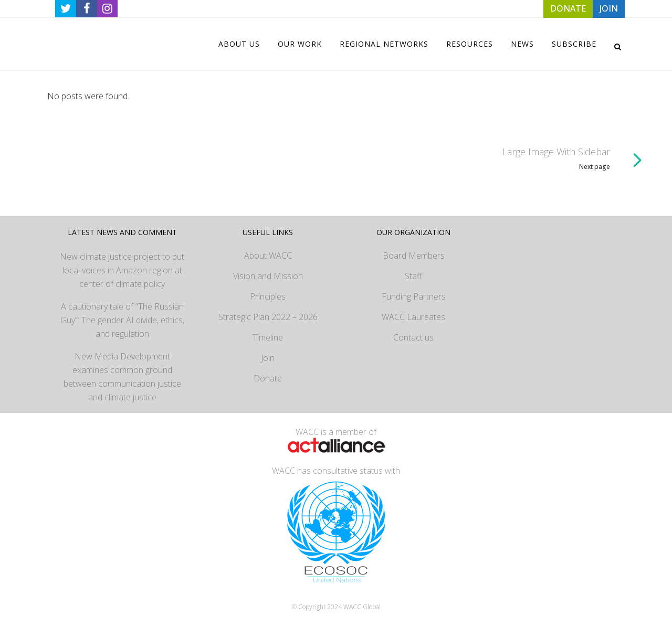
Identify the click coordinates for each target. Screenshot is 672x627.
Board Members (414, 256)
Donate (268, 378)
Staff (413, 276)
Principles (268, 296)
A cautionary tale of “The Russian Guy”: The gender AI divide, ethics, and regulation (122, 320)
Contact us (413, 337)
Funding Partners (414, 296)
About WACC (268, 256)
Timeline (268, 337)
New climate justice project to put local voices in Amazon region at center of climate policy (122, 270)
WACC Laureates (413, 317)
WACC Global (362, 607)
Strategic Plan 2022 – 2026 (268, 317)
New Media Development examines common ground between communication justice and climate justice (122, 377)
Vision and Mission (268, 276)
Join (268, 358)
